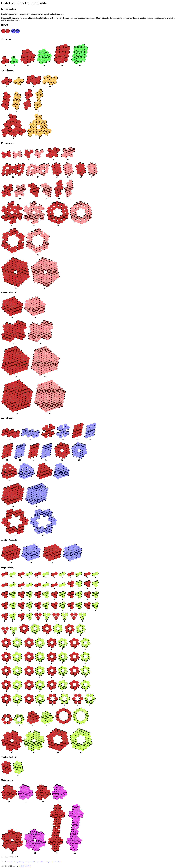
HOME (22, 866)
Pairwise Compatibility (15, 862)
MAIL (29, 866)
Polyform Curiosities (53, 862)
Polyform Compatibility (35, 862)
